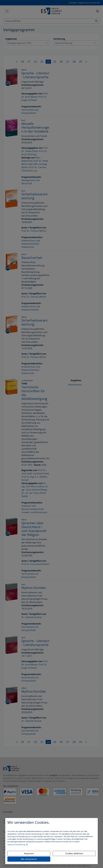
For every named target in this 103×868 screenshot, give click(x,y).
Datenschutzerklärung (16, 845)
